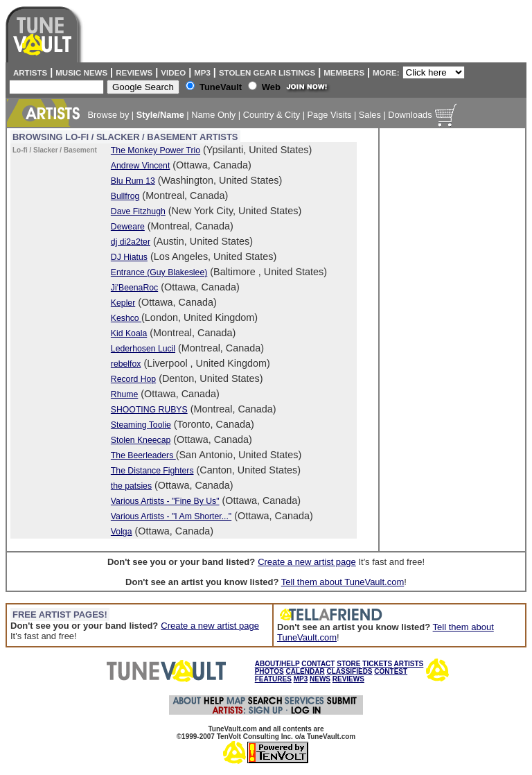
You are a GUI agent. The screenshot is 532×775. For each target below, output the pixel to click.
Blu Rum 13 (133, 181)
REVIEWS (348, 679)
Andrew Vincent (140, 166)
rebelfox (126, 364)
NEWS (320, 679)
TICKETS (377, 664)
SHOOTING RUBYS (149, 410)
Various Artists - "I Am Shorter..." (171, 516)
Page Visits (330, 115)
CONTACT (318, 664)
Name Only (213, 115)
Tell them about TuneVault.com (343, 582)
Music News (81, 73)
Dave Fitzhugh (138, 211)
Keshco (126, 318)
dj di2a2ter (131, 242)
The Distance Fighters (152, 471)
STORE (348, 664)
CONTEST (391, 671)
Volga (122, 532)
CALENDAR (305, 671)
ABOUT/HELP (277, 664)
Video (173, 73)
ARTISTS (409, 664)
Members (344, 73)
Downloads (410, 115)
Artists (28, 73)
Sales (370, 115)
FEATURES (273, 679)
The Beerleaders (143, 455)
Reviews (134, 73)
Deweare (128, 227)
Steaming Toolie (141, 425)
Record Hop (133, 379)
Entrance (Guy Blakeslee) (159, 272)
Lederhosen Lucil (143, 349)
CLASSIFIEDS (349, 671)
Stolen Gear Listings (267, 73)
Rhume (124, 394)
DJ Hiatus (129, 257)
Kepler (123, 303)
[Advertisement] (438, 340)
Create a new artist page (307, 562)
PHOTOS (269, 671)
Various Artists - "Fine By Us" (165, 501)
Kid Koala (129, 333)
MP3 (202, 73)
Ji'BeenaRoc (134, 288)
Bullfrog (125, 196)
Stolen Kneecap (141, 440)
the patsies (131, 486)
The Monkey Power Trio (156, 150)
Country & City (272, 115)
